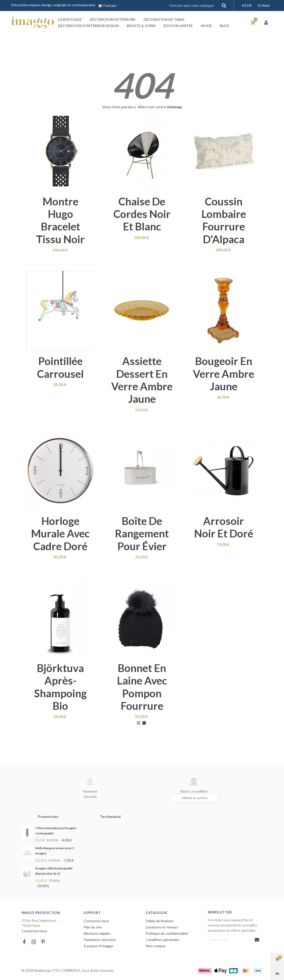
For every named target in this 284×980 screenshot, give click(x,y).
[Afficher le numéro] (195, 798)
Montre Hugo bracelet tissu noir (60, 220)
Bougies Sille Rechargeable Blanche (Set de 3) (54, 871)
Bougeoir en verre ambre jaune (224, 374)
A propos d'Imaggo (98, 946)
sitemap (174, 107)
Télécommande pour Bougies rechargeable (56, 831)
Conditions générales (163, 940)
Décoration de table (164, 19)
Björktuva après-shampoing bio (60, 687)
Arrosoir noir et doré (224, 527)
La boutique (70, 19)
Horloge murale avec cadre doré (60, 534)
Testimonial (110, 817)
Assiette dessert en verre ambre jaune (142, 380)
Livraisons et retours (162, 927)
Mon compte (156, 946)
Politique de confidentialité (167, 933)
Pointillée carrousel (60, 367)
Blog (225, 26)
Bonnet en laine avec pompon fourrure (142, 687)
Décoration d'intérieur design (88, 26)
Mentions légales (97, 933)
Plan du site (93, 927)
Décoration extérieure (113, 19)
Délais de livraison (160, 921)
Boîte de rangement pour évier (142, 534)
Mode (206, 26)
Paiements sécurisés (100, 940)
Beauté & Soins (141, 26)
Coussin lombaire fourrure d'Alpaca (224, 220)
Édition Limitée (178, 26)
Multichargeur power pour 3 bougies (55, 851)
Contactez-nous (34, 931)
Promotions (48, 817)
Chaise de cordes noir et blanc (142, 214)
